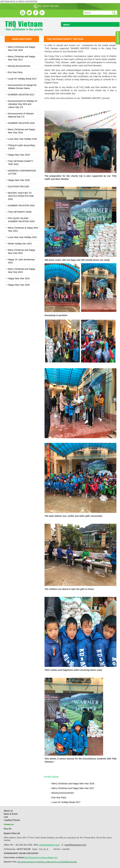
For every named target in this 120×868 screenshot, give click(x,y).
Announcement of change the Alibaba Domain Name (22, 87)
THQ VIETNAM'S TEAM (20, 212)
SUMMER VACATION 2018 (21, 123)
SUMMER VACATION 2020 (21, 205)
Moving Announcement (19, 66)
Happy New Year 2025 (19, 285)
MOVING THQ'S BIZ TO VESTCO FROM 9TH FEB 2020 (21, 196)
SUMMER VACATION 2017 (21, 95)
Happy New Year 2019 (19, 155)
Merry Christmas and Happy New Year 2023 (22, 271)
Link (6, 817)
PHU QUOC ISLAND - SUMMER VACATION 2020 (21, 220)
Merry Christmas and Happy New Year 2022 (22, 252)
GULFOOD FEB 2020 (19, 187)
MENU (66, 25)
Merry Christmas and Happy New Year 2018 (22, 131)
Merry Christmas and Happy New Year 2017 (22, 58)
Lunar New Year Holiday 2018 (22, 139)
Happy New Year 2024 (19, 278)
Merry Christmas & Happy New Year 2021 (23, 229)
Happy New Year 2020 (19, 180)
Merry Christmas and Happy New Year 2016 (22, 49)
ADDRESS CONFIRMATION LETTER (22, 172)
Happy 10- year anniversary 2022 (21, 261)
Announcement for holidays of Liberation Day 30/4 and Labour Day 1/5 (22, 104)
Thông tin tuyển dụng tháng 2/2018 (21, 147)
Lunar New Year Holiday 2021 (22, 237)
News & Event (11, 814)
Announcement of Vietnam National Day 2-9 (21, 115)
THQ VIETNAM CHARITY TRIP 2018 (21, 163)
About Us (8, 811)
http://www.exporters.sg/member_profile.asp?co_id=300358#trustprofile (47, 862)
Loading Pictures (12, 820)
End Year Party (15, 72)
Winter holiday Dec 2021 (20, 244)
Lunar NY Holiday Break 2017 (22, 79)
